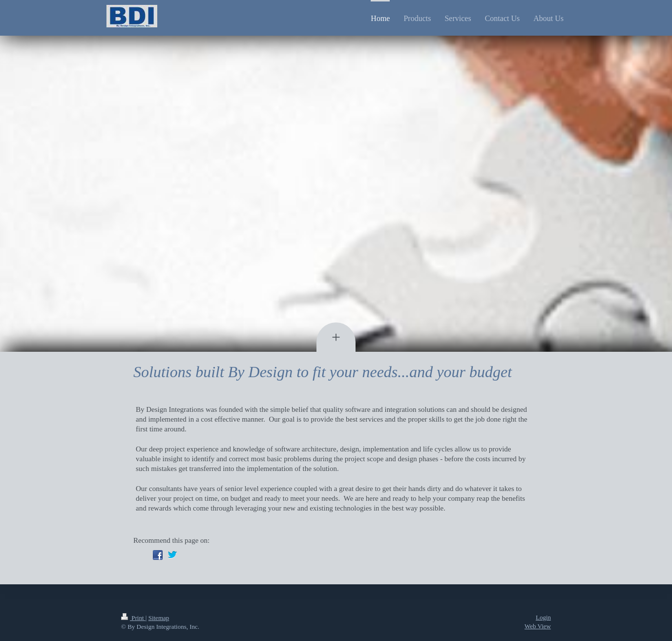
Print (133, 618)
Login (543, 617)
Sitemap (159, 618)
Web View (538, 626)
